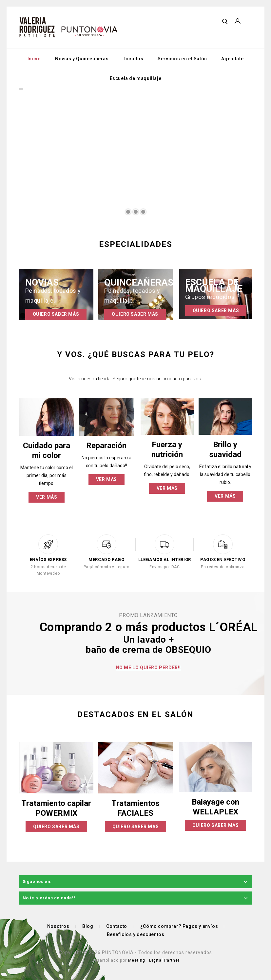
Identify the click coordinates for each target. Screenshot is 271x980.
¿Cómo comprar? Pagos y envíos (179, 926)
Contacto (117, 926)
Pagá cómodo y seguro (106, 567)
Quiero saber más (56, 314)
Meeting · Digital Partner (154, 960)
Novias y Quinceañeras (82, 59)
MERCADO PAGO (106, 560)
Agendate (232, 59)
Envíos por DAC (165, 567)
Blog (88, 926)
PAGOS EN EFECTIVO (223, 560)
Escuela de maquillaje (136, 78)
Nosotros (58, 926)
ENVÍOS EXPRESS (48, 560)
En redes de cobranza (223, 567)
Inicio (34, 59)
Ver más (47, 497)
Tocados (133, 59)
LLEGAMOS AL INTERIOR (165, 560)
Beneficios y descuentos (136, 934)
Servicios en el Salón (182, 59)
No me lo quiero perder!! (148, 668)
